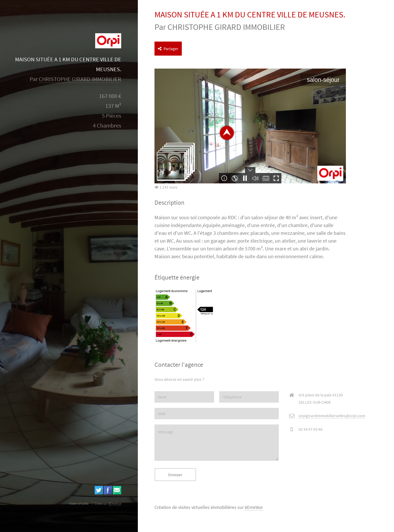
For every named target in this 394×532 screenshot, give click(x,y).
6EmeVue (254, 507)
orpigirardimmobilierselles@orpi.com (332, 416)
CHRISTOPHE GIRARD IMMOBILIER (80, 79)
